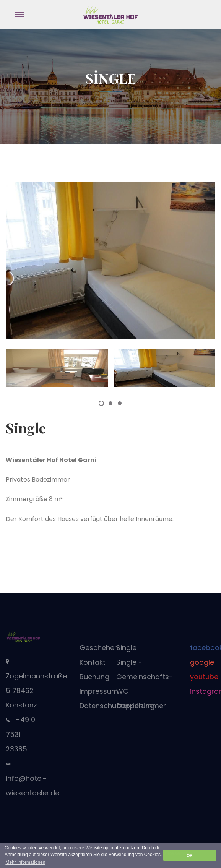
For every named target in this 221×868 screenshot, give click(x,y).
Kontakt (93, 662)
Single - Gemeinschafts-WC (145, 677)
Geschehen (99, 648)
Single (126, 648)
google (202, 662)
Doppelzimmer (141, 706)
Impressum (99, 691)
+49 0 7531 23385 (20, 734)
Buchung (94, 677)
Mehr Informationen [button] (25, 862)
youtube (204, 677)
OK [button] (190, 855)
